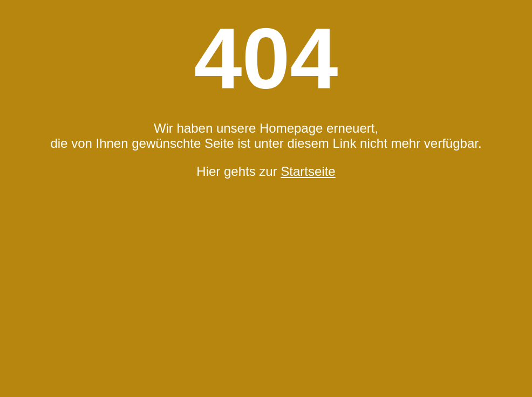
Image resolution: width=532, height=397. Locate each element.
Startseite (308, 171)
